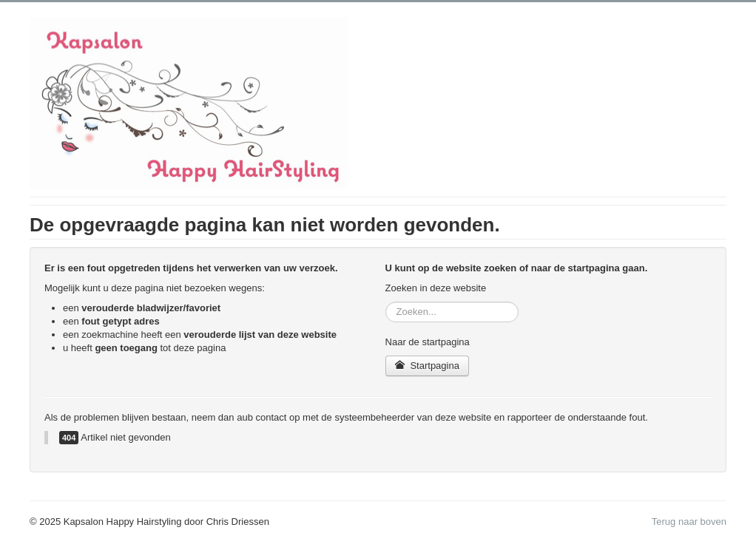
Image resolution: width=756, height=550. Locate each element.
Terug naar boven (689, 522)
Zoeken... (386, 302)
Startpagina (427, 366)
